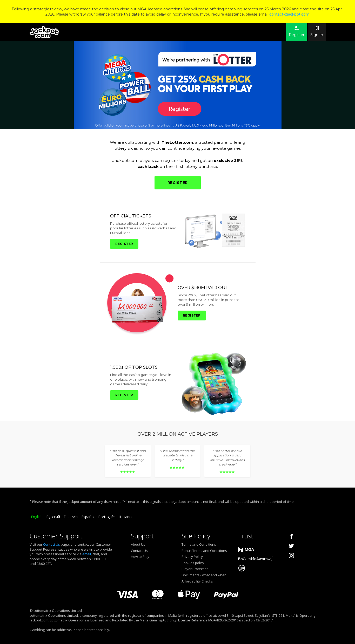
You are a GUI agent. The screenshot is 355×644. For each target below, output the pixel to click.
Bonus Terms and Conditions (204, 551)
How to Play (140, 557)
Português (107, 517)
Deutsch (71, 517)
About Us (138, 544)
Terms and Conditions (199, 544)
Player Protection (195, 569)
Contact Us (52, 544)
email (87, 554)
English (37, 517)
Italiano (125, 517)
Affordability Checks (197, 581)
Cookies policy (193, 563)
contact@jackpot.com (289, 14)
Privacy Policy (192, 557)
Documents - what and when (204, 575)
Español (88, 517)
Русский (53, 517)
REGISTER (178, 183)
